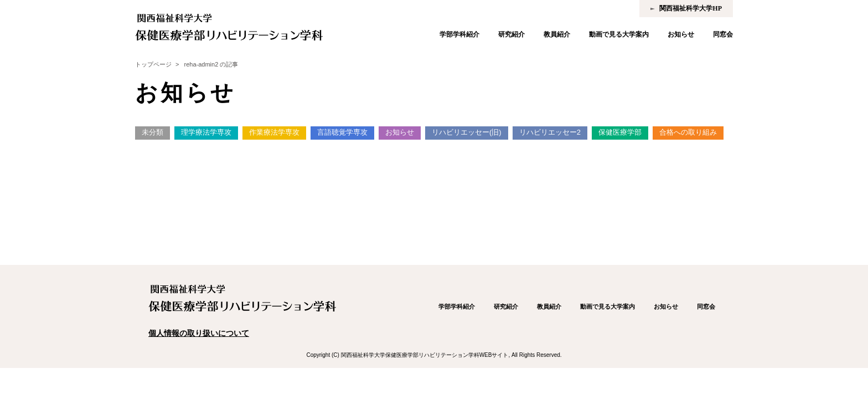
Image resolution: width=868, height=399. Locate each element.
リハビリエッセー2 (550, 132)
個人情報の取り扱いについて (199, 333)
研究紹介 (512, 34)
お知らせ (681, 34)
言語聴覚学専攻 (342, 132)
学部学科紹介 (459, 34)
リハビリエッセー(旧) (467, 132)
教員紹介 (557, 34)
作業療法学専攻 (274, 132)
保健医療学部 (620, 132)
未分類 (153, 132)
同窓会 (723, 34)
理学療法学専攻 (206, 132)
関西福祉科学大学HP (691, 8)
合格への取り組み (688, 132)
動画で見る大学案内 (619, 34)
